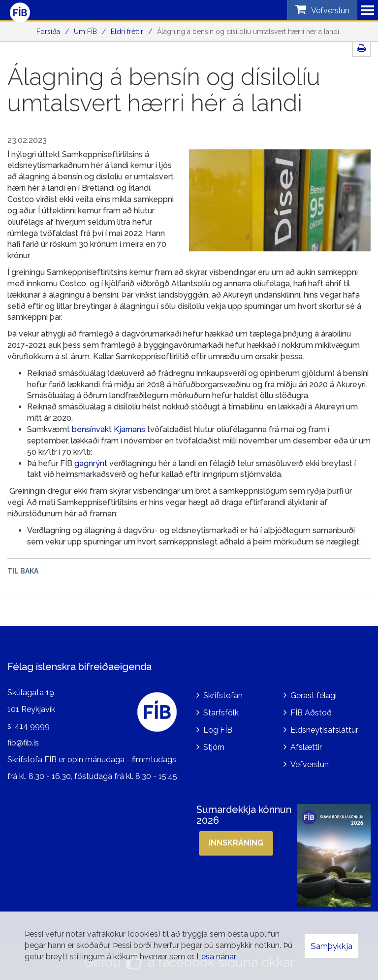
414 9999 (32, 726)
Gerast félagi (314, 695)
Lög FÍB (218, 730)
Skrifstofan (223, 695)
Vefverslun (310, 764)
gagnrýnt (91, 463)
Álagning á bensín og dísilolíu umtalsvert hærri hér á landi (248, 32)
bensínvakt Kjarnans (109, 429)
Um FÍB (85, 32)
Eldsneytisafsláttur (324, 730)
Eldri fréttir (127, 32)
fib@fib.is (23, 743)
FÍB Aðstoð (311, 713)
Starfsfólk (221, 713)
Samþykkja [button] (331, 946)
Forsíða (48, 32)
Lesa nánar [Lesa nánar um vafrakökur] (216, 957)
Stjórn (214, 747)
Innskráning (236, 843)
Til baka (23, 571)
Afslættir (306, 747)
